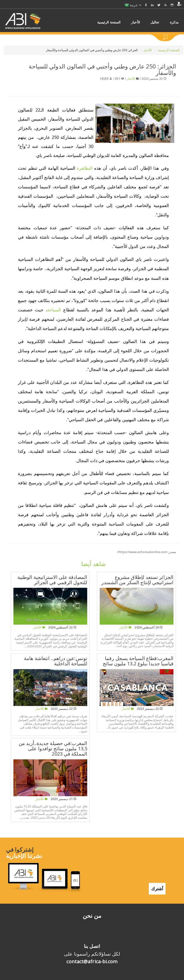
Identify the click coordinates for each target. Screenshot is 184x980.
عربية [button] (133, 5)
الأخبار (148, 50)
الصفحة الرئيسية (169, 50)
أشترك (157, 884)
